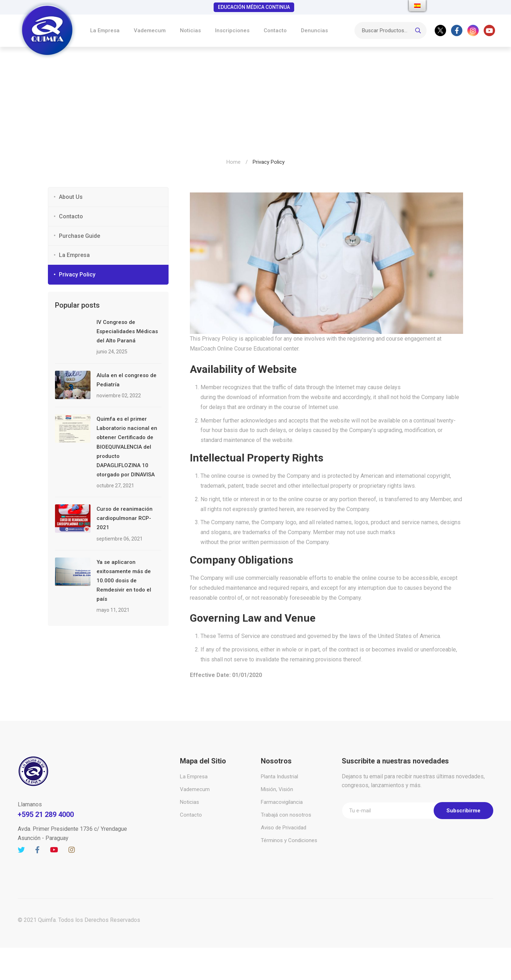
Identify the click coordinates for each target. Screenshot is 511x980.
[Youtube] (489, 30)
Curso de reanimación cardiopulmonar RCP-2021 (125, 518)
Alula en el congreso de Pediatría (127, 380)
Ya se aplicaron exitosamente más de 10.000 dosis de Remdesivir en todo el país (124, 581)
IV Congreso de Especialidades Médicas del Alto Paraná (127, 331)
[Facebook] (457, 30)
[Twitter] (440, 30)
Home (233, 162)
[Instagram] (473, 30)
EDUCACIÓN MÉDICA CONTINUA (254, 7)
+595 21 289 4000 (46, 814)
